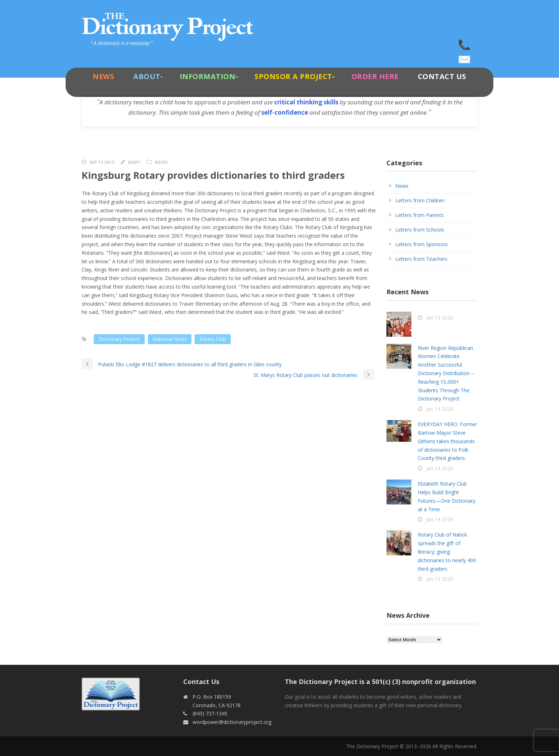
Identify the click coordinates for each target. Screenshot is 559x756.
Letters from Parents (420, 215)
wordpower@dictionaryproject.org (465, 57)
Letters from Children (420, 200)
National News (170, 339)
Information (208, 76)
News (103, 76)
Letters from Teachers (421, 259)
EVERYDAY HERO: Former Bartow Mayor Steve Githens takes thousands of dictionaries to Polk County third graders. (447, 441)
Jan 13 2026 (440, 579)
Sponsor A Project (293, 76)
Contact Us (442, 76)
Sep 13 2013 (102, 162)
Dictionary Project (119, 339)
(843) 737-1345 (465, 43)
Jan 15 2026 (440, 318)
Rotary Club (213, 339)
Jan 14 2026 (440, 409)
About (147, 76)
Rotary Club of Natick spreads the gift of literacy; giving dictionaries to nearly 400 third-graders (447, 552)
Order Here (375, 76)
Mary (134, 162)
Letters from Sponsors (422, 244)
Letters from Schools (420, 230)
